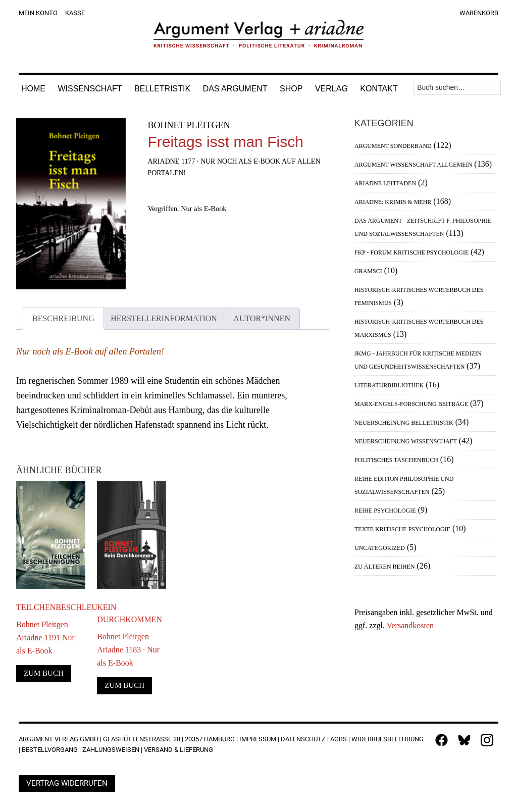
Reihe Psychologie (385, 511)
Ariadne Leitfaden (385, 183)
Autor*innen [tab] (262, 318)
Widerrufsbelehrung (387, 739)
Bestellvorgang (50, 750)
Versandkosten (410, 625)
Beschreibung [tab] (63, 318)
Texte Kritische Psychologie (402, 529)
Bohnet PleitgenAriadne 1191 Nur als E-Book (45, 638)
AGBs (339, 739)
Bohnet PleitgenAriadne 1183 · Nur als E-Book (128, 650)
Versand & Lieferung (178, 750)
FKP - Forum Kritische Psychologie (411, 252)
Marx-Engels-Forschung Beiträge (411, 404)
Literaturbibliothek (389, 385)
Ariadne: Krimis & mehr (393, 202)
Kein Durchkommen (130, 613)
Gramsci (368, 271)
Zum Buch (44, 673)
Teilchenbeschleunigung (51, 607)
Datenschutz (303, 739)
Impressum (258, 739)
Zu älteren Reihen (385, 567)
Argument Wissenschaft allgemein (413, 165)
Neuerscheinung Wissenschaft (406, 441)
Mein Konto (38, 13)
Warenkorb (479, 13)
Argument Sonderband (393, 146)
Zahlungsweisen (111, 750)
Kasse (75, 13)
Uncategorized (380, 548)
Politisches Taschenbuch (396, 460)
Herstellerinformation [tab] (164, 318)
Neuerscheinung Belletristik (404, 423)
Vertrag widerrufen (67, 783)
